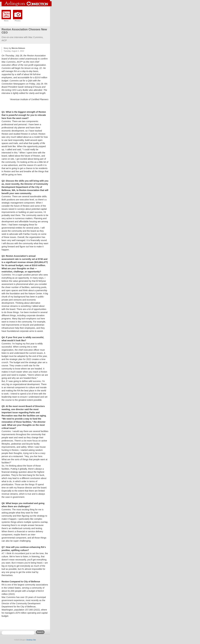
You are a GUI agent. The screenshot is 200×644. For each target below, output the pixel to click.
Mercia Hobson (18, 48)
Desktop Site (31, 640)
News (6, 21)
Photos (18, 21)
